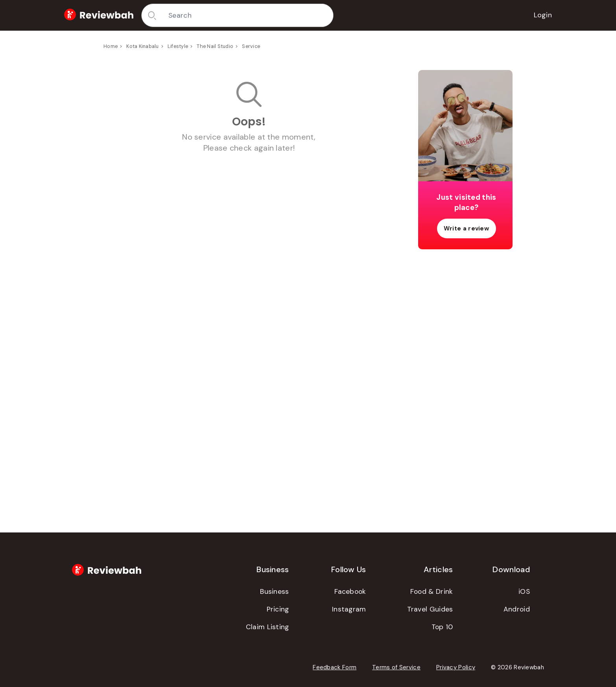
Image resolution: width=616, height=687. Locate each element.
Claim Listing (267, 627)
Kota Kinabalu (142, 46)
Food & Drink (432, 591)
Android (517, 609)
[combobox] (248, 15)
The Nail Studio (215, 46)
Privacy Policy (456, 667)
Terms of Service (396, 667)
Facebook (350, 591)
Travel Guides (430, 609)
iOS (524, 591)
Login (543, 15)
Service (251, 46)
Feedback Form (335, 667)
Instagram (349, 609)
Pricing (278, 609)
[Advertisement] (465, 379)
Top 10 (442, 627)
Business (274, 591)
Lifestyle (178, 46)
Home (111, 46)
